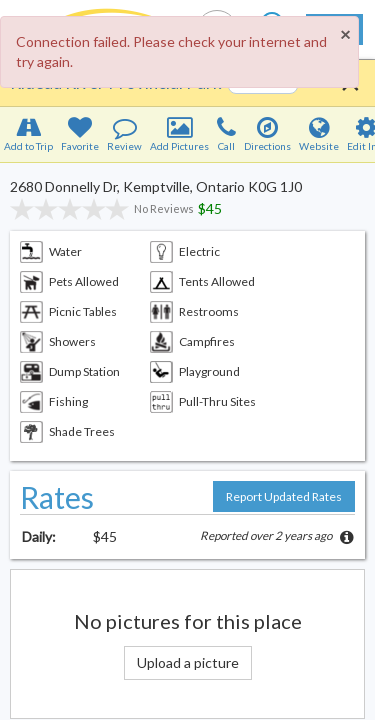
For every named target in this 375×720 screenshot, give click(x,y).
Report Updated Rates (284, 496)
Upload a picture (188, 662)
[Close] (345, 34)
